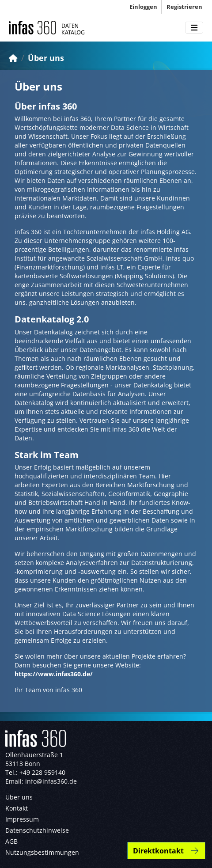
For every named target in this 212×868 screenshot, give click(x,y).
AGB (11, 841)
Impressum (22, 819)
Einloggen (143, 7)
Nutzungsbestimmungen (42, 852)
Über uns (46, 58)
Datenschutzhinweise (37, 830)
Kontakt (17, 808)
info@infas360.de (51, 781)
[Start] (13, 58)
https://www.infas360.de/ (54, 674)
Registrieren (184, 7)
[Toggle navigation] (194, 28)
